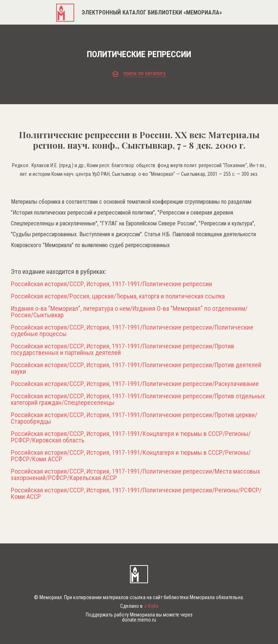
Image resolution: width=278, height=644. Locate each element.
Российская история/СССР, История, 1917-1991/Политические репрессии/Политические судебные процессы (132, 331)
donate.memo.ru (139, 620)
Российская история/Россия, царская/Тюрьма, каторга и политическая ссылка (118, 296)
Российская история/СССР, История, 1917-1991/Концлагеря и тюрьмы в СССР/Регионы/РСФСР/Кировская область (131, 437)
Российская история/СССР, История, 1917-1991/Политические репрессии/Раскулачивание (135, 384)
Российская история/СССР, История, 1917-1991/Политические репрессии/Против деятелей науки (136, 368)
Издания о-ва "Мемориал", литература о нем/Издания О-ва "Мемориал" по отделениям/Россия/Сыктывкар (129, 312)
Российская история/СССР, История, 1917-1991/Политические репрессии (111, 284)
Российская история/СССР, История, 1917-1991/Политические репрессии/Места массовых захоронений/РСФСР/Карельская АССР (136, 475)
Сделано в (139, 606)
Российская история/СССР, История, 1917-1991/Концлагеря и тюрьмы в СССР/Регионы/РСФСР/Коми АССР (131, 456)
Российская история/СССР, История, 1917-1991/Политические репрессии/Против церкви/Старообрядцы (134, 418)
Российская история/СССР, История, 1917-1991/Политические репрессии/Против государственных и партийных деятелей (123, 349)
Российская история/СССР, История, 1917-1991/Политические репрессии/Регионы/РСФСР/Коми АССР (136, 493)
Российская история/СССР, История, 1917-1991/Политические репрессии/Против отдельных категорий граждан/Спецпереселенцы (138, 399)
